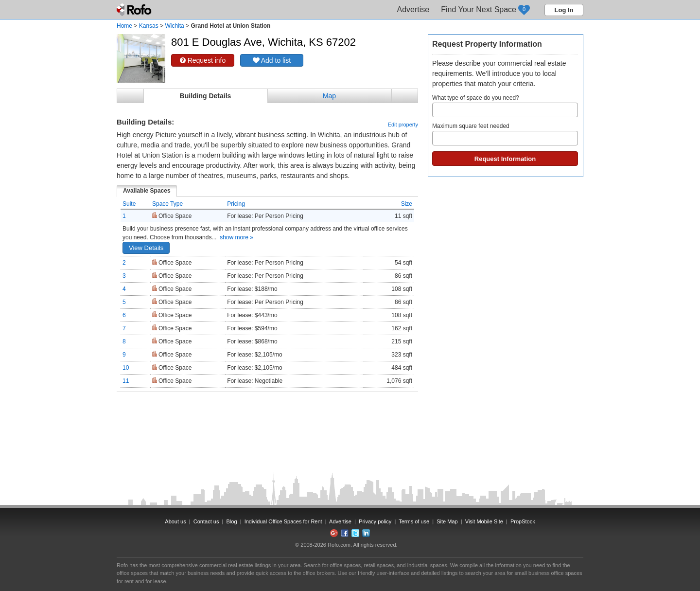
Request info (203, 60)
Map (329, 96)
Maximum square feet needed (505, 134)
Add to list (272, 60)
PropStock (523, 521)
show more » (236, 237)
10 (126, 368)
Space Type (167, 204)
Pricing (236, 204)
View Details (146, 248)
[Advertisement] (267, 416)
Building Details (206, 96)
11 (126, 381)
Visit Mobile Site (484, 521)
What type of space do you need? (505, 106)
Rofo (135, 10)
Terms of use (414, 521)
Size (407, 204)
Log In (564, 10)
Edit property (403, 125)
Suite (129, 204)
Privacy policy (375, 521)
